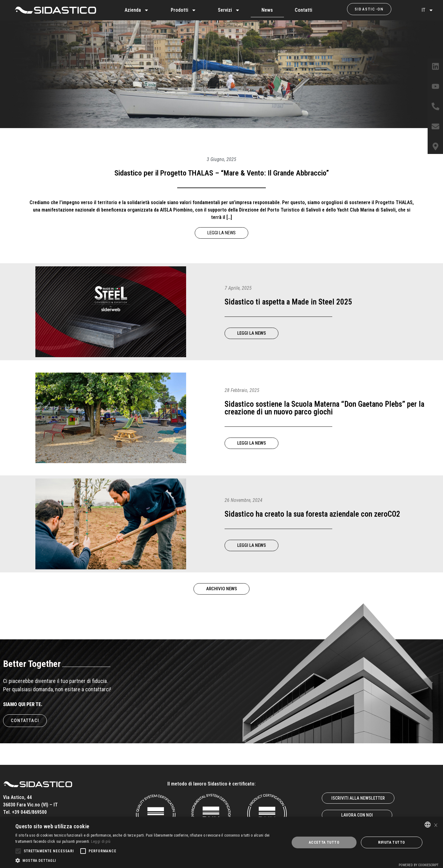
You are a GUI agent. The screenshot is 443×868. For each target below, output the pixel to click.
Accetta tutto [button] (324, 842)
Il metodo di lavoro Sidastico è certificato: (212, 784)
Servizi (229, 10)
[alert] (221, 842)
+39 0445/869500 (29, 812)
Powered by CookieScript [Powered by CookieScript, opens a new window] (419, 865)
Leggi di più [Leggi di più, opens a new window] (101, 842)
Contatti (303, 10)
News (267, 10)
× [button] (436, 824)
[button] (148, 860)
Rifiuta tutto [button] (391, 842)
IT (427, 10)
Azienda (137, 10)
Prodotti (184, 10)
